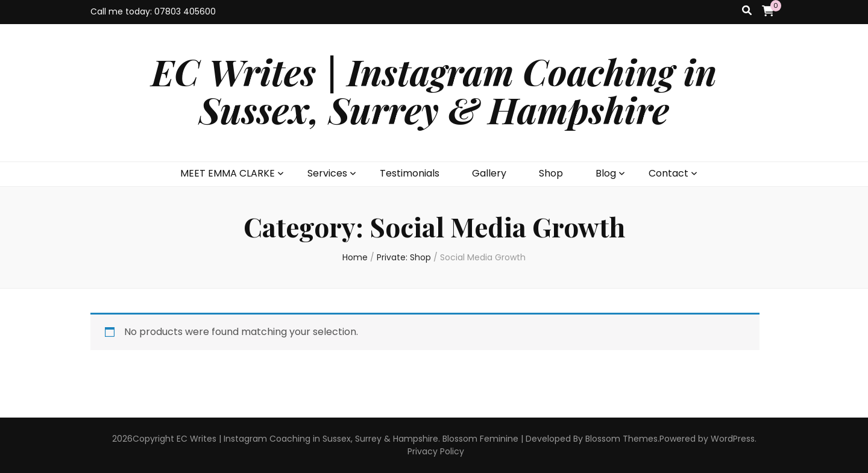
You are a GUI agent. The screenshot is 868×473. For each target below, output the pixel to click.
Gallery (489, 173)
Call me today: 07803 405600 (153, 11)
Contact (668, 173)
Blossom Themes (621, 439)
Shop (551, 173)
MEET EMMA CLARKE (228, 173)
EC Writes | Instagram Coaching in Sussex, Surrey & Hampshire (434, 90)
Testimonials (410, 173)
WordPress (733, 439)
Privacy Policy (436, 451)
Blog (606, 173)
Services (327, 173)
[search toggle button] (747, 11)
